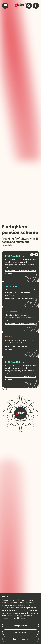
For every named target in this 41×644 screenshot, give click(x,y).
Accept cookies (21, 626)
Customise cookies (21, 639)
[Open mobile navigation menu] (5, 6)
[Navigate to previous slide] (32, 255)
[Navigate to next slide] (36, 255)
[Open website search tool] (29, 6)
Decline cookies (20, 632)
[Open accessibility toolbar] (36, 6)
